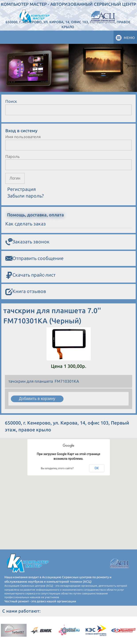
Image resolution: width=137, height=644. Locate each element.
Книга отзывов (26, 292)
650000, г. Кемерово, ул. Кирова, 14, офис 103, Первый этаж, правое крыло (68, 24)
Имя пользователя (23, 137)
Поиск (11, 101)
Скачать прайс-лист (30, 275)
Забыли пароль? (26, 196)
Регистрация (22, 189)
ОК (97, 468)
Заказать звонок (27, 242)
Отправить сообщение (34, 258)
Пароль (13, 156)
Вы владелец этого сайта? (57, 468)
